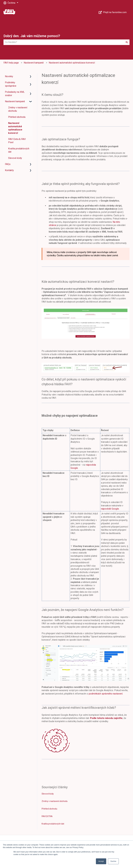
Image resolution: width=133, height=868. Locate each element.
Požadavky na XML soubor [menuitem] (15, 94)
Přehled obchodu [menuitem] (17, 117)
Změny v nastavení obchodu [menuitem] (18, 109)
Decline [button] (113, 861)
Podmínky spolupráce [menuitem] (11, 84)
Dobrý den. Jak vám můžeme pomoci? (32, 36)
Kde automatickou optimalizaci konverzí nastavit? (78, 282)
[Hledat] (127, 42)
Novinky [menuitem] (9, 76)
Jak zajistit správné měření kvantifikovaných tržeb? (79, 708)
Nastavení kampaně (34, 63)
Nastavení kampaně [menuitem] (15, 101)
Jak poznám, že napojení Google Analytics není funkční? (83, 610)
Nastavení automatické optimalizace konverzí (72, 63)
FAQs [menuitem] (8, 164)
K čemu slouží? (52, 95)
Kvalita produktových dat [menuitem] (19, 150)
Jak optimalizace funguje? (61, 139)
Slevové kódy (48, 794)
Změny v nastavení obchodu (55, 801)
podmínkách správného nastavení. (106, 694)
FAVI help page (11, 63)
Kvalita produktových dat (53, 824)
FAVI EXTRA (47, 816)
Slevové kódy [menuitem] (15, 158)
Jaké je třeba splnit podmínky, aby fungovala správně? (81, 184)
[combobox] (64, 42)
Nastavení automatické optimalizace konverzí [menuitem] (15, 128)
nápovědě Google (110, 509)
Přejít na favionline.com (113, 12)
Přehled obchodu (49, 809)
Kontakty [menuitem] (9, 170)
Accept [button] (101, 861)
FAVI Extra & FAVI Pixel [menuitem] (17, 141)
